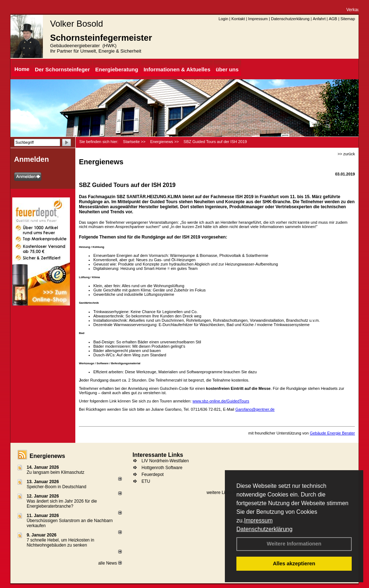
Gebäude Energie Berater (332, 433)
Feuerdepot (153, 475)
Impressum (258, 520)
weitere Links (221, 493)
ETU (146, 481)
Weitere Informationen (294, 544)
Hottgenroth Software (162, 468)
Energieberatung (117, 69)
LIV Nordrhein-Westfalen (165, 461)
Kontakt (238, 19)
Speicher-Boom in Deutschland (56, 487)
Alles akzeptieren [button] (294, 563)
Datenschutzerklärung (264, 529)
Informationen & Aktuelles (177, 69)
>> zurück (346, 154)
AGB (333, 19)
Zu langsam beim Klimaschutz (55, 472)
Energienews (47, 456)
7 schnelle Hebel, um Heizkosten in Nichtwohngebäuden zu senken (60, 543)
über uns (227, 69)
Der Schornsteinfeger (63, 69)
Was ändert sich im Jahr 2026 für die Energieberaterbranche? (62, 504)
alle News (110, 563)
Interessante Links (158, 455)
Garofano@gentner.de (255, 409)
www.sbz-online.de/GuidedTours (221, 401)
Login (223, 19)
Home (22, 69)
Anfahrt (319, 19)
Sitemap (348, 19)
